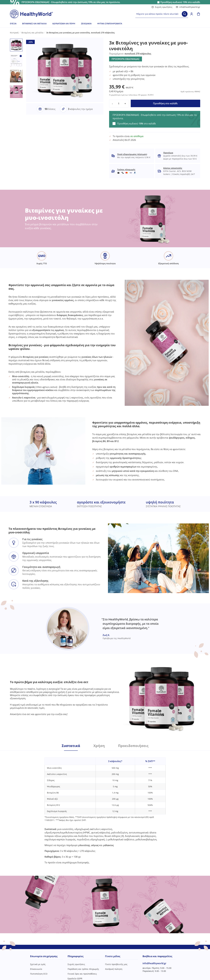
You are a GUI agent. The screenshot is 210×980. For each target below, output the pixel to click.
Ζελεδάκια (86, 24)
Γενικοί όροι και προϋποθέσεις (82, 974)
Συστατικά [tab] (71, 746)
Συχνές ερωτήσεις (162, 7)
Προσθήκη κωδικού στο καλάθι (180, 2)
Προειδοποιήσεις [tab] (133, 746)
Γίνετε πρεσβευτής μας (116, 964)
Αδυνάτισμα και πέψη (64, 24)
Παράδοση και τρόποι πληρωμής (83, 969)
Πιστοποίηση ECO (39, 974)
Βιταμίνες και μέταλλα (34, 24)
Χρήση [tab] (99, 746)
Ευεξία (13, 24)
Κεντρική (14, 33)
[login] (192, 14)
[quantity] (119, 104)
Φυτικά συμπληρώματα (110, 24)
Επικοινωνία (36, 969)
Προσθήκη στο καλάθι (165, 103)
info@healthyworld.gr (188, 7)
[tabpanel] (105, 807)
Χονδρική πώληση (114, 969)
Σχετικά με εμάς (38, 964)
